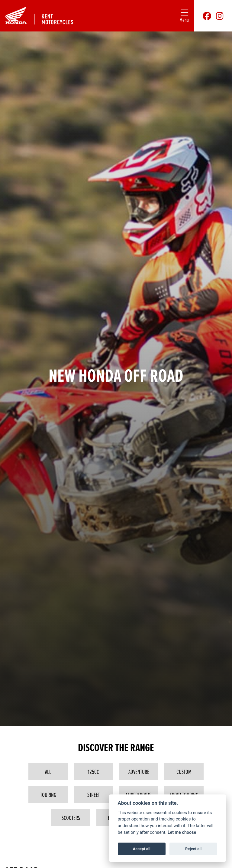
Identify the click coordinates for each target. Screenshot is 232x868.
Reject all (193, 849)
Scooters (71, 818)
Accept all (142, 849)
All (48, 772)
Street (93, 795)
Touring (48, 795)
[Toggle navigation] (184, 16)
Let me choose (182, 832)
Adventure (139, 772)
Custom (184, 772)
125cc (93, 772)
